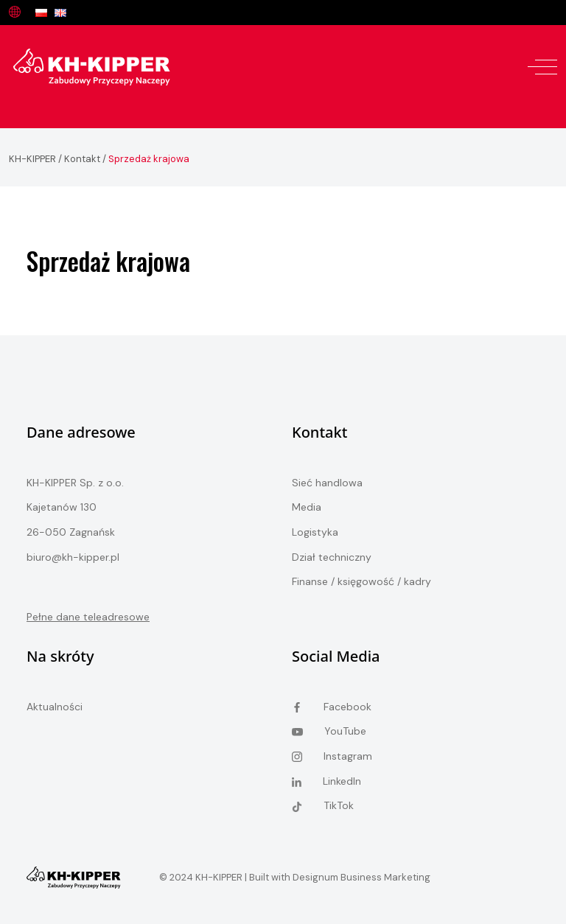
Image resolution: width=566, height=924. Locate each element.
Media (307, 507)
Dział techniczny (332, 557)
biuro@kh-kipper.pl (73, 557)
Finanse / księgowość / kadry (361, 581)
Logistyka (315, 532)
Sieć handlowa (327, 483)
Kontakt (82, 159)
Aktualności (55, 707)
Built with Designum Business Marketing (339, 877)
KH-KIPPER (32, 159)
